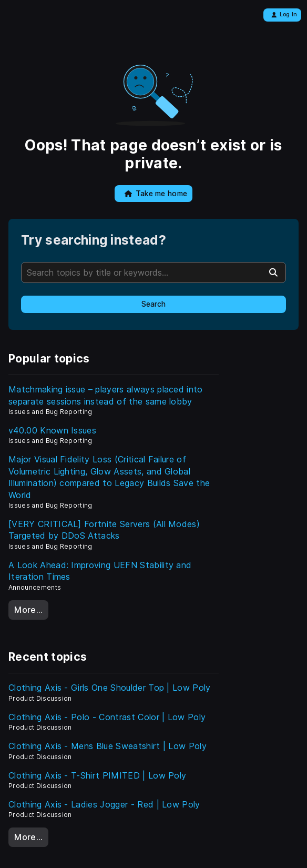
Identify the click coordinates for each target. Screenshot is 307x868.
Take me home (156, 194)
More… (28, 610)
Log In (284, 14)
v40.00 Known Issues (52, 430)
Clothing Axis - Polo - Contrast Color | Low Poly (107, 717)
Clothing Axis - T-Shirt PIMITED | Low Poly (97, 775)
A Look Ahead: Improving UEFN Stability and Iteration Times (100, 571)
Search (153, 304)
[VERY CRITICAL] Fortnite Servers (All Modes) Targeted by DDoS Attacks (104, 530)
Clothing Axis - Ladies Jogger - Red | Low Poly (104, 804)
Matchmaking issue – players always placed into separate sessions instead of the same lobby (106, 395)
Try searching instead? (94, 240)
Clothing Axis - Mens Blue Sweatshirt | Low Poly (108, 746)
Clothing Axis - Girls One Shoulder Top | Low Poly (110, 688)
